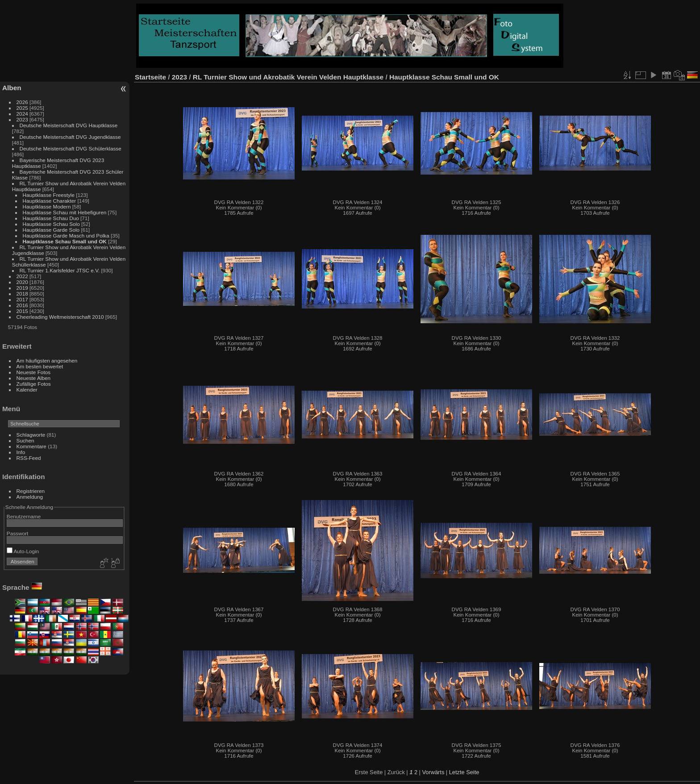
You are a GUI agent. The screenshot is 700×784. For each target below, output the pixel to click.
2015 (22, 311)
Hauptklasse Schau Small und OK (65, 241)
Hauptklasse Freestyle (49, 195)
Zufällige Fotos (34, 384)
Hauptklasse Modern (48, 206)
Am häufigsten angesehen (47, 361)
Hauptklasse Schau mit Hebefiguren (65, 212)
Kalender (27, 390)
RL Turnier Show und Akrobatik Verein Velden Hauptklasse (289, 77)
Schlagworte (31, 435)
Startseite (150, 77)
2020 (22, 282)
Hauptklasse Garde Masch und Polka (66, 236)
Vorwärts (433, 772)
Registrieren (31, 491)
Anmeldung (30, 497)
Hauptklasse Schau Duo (52, 218)
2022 (22, 276)
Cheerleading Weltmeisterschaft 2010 (60, 317)
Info (21, 452)
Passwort (17, 533)
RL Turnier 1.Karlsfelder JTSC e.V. (60, 270)
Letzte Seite (464, 772)
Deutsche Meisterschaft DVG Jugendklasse (70, 137)
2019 (22, 288)
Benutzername (24, 516)
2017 (22, 299)
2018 (22, 294)
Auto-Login (23, 551)
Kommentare (31, 446)
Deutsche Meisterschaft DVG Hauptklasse (69, 125)
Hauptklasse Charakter (50, 201)
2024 (22, 114)
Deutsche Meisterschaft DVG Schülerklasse (71, 148)
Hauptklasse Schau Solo (51, 224)
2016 (22, 305)
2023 (22, 119)
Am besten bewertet (40, 366)
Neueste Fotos (34, 372)
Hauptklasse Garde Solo (51, 230)
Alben (12, 88)
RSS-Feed (29, 458)
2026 (22, 102)
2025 (22, 108)
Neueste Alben (34, 378)
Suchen (25, 440)
